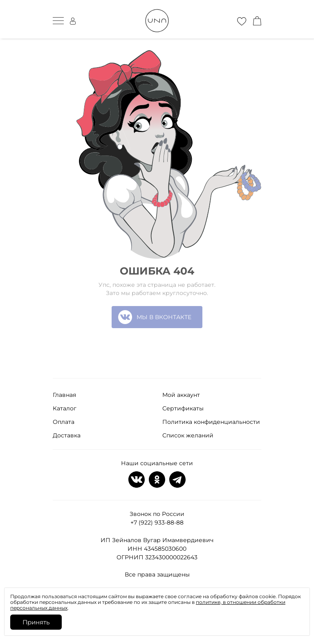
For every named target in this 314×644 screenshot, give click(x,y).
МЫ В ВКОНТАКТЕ (155, 317)
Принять (36, 622)
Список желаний (188, 435)
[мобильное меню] (58, 21)
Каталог (65, 408)
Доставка (67, 435)
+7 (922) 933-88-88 (157, 522)
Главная (64, 395)
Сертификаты (183, 408)
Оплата (64, 422)
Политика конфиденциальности (211, 422)
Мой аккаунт (181, 395)
